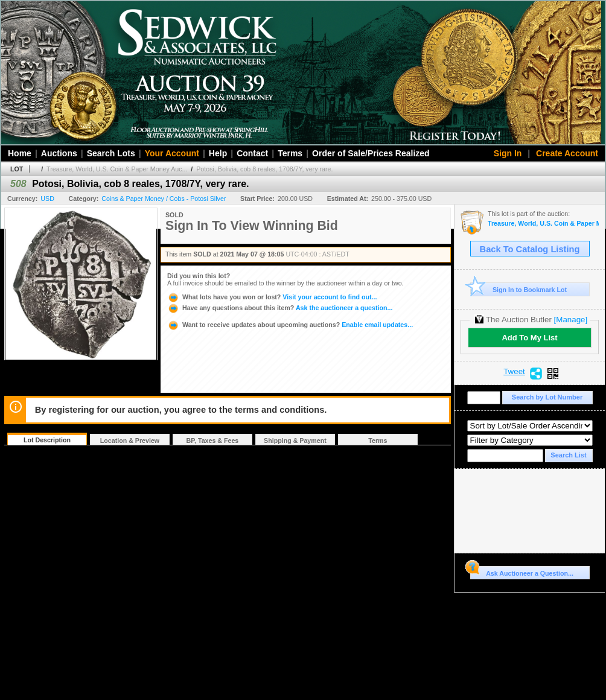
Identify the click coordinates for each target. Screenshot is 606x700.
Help (218, 153)
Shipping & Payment (295, 441)
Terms (290, 153)
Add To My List (529, 338)
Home (20, 153)
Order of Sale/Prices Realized (371, 153)
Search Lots (111, 153)
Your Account (172, 153)
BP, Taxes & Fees (213, 441)
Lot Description (47, 440)
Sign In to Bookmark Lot (519, 289)
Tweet (514, 372)
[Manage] (571, 320)
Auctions (59, 153)
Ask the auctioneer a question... (280, 308)
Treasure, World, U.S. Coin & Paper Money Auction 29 (543, 224)
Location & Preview (130, 441)
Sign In (508, 153)
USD (47, 199)
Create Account (567, 153)
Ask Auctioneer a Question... (522, 571)
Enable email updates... (290, 325)
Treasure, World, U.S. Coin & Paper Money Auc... (117, 169)
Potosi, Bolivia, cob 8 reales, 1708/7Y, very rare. (264, 169)
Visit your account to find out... (272, 297)
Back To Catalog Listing (530, 249)
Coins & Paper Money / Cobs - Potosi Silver (164, 199)
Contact (252, 153)
